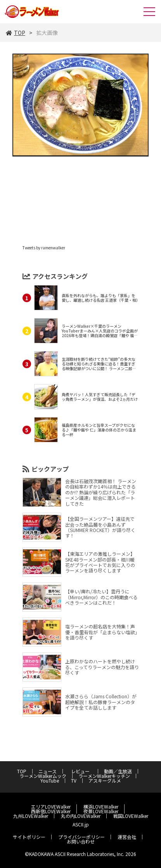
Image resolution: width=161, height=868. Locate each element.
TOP (16, 33)
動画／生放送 (118, 771)
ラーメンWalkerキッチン (104, 776)
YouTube (50, 780)
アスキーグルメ (105, 780)
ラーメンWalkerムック (43, 776)
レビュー (83, 771)
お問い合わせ (81, 841)
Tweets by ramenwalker (44, 248)
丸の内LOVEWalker (81, 816)
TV (74, 780)
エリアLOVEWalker (51, 806)
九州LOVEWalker (31, 816)
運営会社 (127, 837)
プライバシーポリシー (81, 837)
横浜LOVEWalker (101, 806)
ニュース (48, 771)
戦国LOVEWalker (131, 816)
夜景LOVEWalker (101, 811)
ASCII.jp (81, 824)
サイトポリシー (29, 837)
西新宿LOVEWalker (51, 811)
